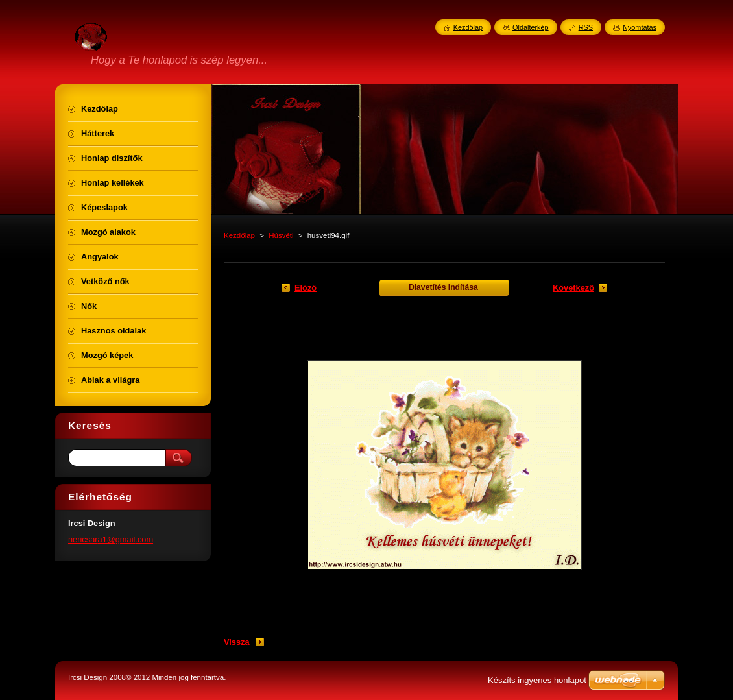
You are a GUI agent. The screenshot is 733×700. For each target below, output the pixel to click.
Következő (573, 288)
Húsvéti (281, 235)
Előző (306, 288)
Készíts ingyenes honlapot (537, 680)
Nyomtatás (640, 27)
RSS (586, 27)
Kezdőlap (239, 235)
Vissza (237, 642)
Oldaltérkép (531, 27)
